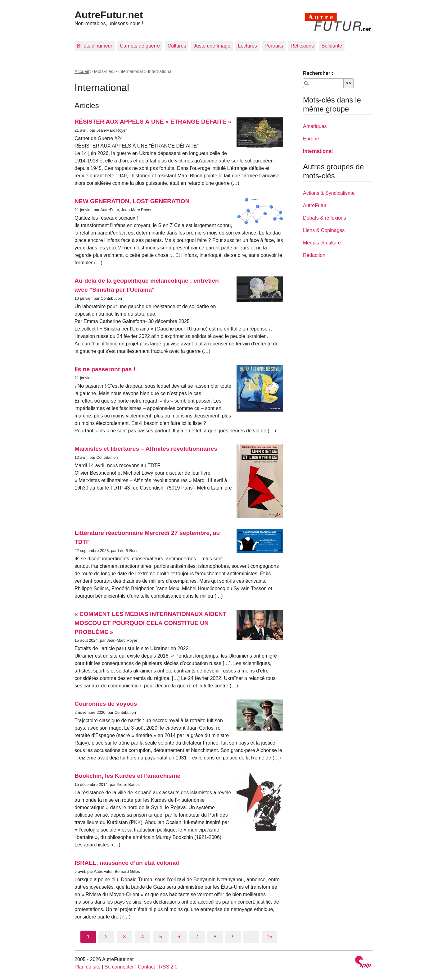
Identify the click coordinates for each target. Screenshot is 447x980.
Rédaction (314, 255)
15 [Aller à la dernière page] (269, 937)
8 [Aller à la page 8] (215, 937)
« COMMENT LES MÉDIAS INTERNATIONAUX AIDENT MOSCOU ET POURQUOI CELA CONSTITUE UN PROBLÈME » (150, 623)
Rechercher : (318, 73)
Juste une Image (212, 46)
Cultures (177, 46)
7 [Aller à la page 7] (197, 937)
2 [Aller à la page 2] (106, 937)
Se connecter (119, 967)
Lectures (247, 46)
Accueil (82, 71)
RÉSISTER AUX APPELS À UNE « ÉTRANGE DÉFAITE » (153, 122)
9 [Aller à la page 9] (233, 937)
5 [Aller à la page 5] (161, 937)
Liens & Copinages (324, 230)
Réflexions (302, 46)
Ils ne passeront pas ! (105, 369)
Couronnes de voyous (106, 704)
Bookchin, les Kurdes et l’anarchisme (127, 776)
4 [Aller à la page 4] (143, 937)
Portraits (274, 46)
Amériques (315, 126)
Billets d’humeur (95, 46)
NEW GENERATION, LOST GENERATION (132, 201)
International (318, 151)
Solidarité (332, 46)
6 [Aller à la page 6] (179, 937)
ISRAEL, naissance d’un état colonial (127, 863)
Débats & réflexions (325, 218)
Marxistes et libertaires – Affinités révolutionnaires (146, 449)
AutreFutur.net (109, 15)
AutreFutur (315, 205)
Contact (146, 967)
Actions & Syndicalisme (329, 193)
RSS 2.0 (168, 967)
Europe (311, 139)
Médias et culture (322, 243)
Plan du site (88, 967)
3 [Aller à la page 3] (124, 937)
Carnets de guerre (140, 46)
